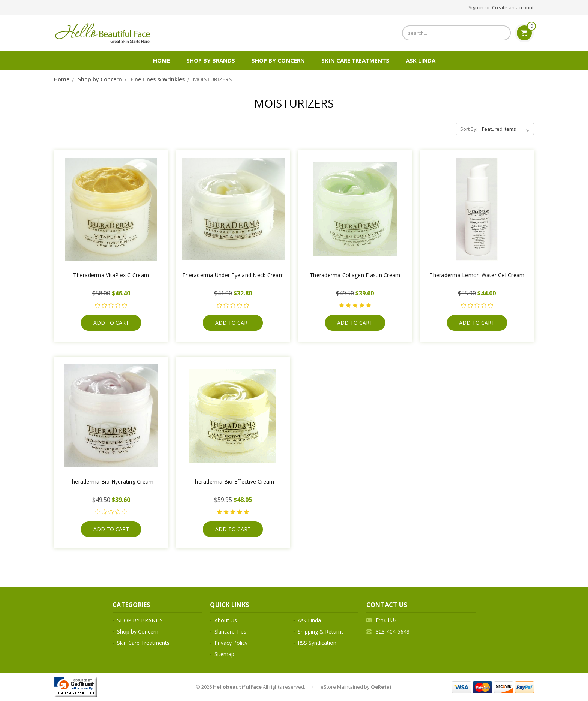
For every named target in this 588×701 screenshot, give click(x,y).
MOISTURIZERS (212, 79)
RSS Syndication (317, 643)
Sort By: (469, 129)
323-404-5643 (393, 631)
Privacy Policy (231, 643)
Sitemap (224, 654)
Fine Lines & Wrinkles (157, 79)
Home (161, 60)
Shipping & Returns (321, 631)
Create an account (513, 7)
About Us (226, 620)
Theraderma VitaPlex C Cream (111, 275)
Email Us (386, 620)
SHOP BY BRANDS (211, 60)
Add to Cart (111, 323)
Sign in (476, 7)
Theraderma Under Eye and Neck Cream (233, 275)
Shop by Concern (278, 60)
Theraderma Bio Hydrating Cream (111, 482)
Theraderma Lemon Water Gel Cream (477, 275)
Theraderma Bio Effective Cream (233, 482)
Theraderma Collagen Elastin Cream (355, 275)
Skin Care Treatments (355, 60)
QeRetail (382, 687)
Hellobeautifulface (237, 687)
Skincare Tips (230, 631)
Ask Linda (421, 60)
